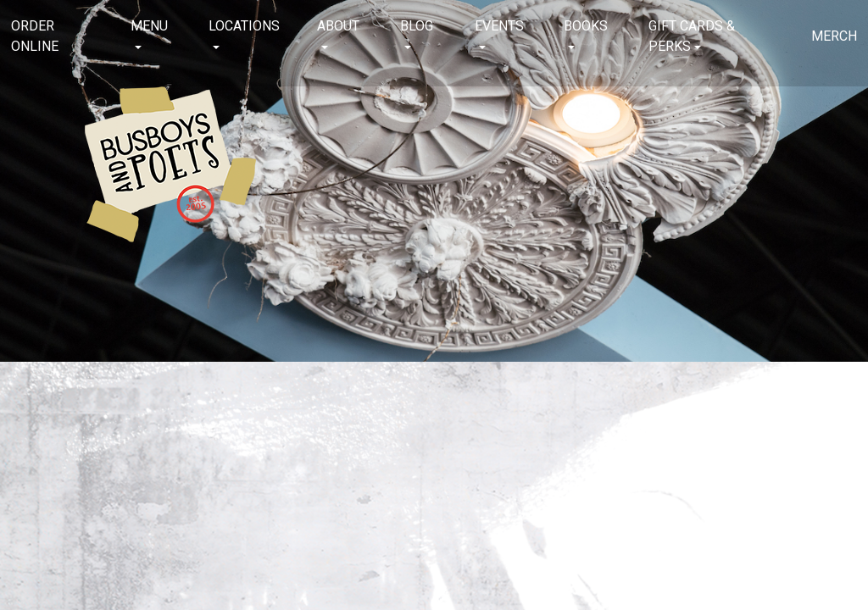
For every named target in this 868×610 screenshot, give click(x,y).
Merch (834, 36)
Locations (244, 26)
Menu (149, 26)
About (338, 26)
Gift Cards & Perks (692, 36)
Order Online (35, 36)
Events (499, 26)
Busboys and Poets (170, 164)
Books (586, 26)
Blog (417, 26)
